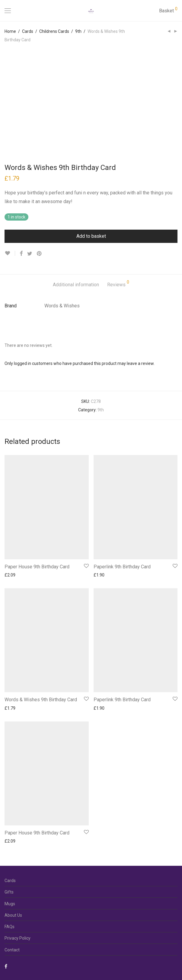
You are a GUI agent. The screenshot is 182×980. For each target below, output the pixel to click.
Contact (12, 950)
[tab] (76, 285)
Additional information (76, 285)
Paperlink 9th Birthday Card (122, 567)
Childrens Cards (54, 31)
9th (78, 31)
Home (10, 31)
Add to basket (91, 236)
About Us (13, 915)
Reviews (118, 284)
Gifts (9, 892)
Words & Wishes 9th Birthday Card (41, 700)
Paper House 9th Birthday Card (37, 567)
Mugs (10, 904)
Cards (28, 31)
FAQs (10, 927)
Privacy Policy (18, 938)
